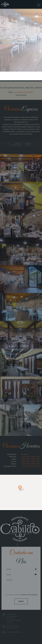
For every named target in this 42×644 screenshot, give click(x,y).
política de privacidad (29, 594)
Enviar (21, 600)
